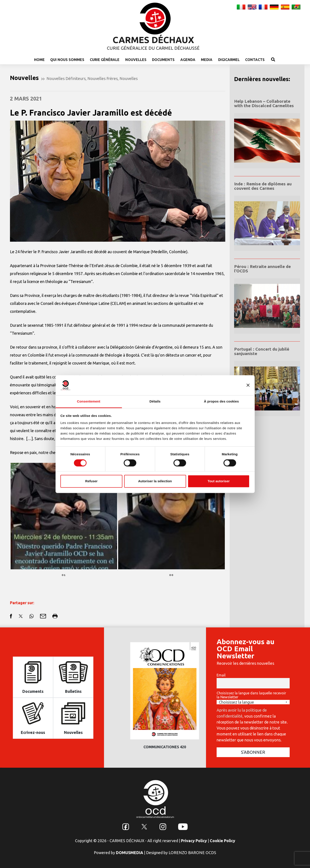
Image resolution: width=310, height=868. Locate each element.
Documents (163, 60)
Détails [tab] (155, 401)
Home (39, 60)
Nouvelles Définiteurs (66, 78)
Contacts (255, 60)
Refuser (91, 481)
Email (221, 675)
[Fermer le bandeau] (248, 385)
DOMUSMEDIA (130, 853)
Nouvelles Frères (103, 78)
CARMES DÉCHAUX (153, 40)
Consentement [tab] (89, 401)
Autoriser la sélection (155, 481)
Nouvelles (136, 60)
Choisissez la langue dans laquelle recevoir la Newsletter (251, 695)
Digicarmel (229, 60)
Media (207, 60)
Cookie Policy (222, 841)
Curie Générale (105, 60)
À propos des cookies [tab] (221, 401)
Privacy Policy (194, 841)
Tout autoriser (219, 481)
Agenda (188, 60)
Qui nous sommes (67, 60)
